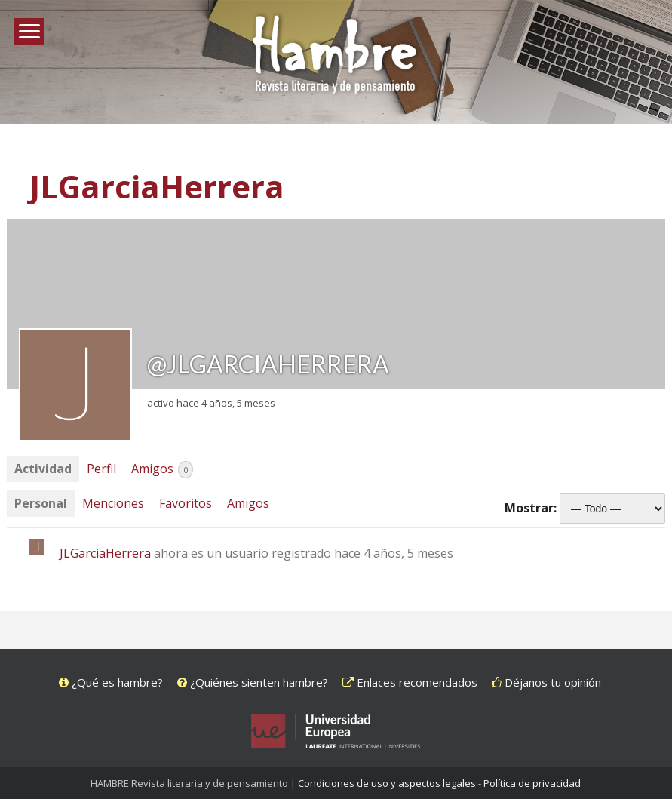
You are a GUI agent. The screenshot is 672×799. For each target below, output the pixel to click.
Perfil (101, 469)
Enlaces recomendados (410, 682)
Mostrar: (531, 508)
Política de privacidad (532, 783)
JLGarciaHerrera (157, 186)
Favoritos (186, 503)
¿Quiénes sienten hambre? (253, 682)
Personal (41, 503)
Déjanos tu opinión (546, 682)
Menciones (113, 503)
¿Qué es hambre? (111, 682)
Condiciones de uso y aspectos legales (387, 783)
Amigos (162, 469)
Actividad (43, 469)
